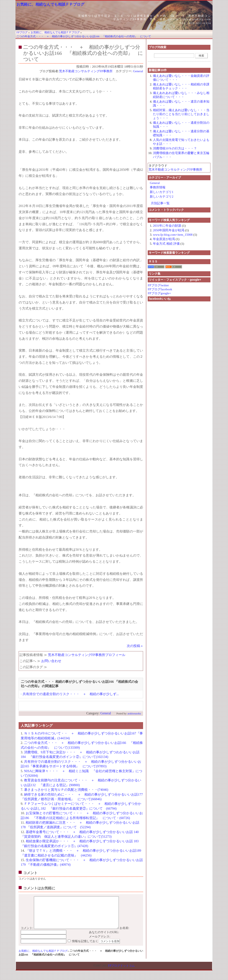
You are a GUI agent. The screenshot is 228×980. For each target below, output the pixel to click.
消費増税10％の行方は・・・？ (175, 148)
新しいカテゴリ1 (162, 192)
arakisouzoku (134, 714)
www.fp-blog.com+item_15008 (173, 235)
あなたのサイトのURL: (104, 938)
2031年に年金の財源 (167, 226)
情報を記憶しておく (85, 947)
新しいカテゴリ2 (162, 197)
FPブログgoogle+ (159, 293)
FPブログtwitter (158, 285)
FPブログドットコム (122, 972)
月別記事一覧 (160, 203)
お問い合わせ (51, 661)
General (138, 71)
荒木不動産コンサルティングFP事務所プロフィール (87, 655)
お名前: (124, 934)
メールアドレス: (100, 943)
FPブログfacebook (160, 289)
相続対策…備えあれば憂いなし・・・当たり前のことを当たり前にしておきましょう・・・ (181, 114)
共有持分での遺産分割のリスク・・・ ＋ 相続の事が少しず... (71, 694)
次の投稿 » (135, 646)
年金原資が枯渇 (164, 239)
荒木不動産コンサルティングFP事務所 (86, 71)
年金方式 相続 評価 (166, 244)
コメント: (27, 934)
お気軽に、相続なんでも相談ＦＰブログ (50, 4)
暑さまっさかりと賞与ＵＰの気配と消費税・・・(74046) (66, 790)
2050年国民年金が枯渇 (169, 230)
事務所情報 (158, 187)
